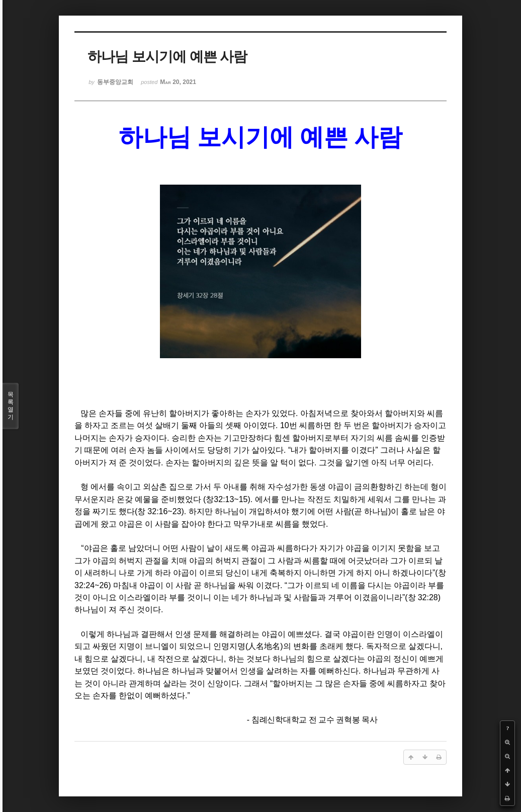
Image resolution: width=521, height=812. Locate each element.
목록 (11, 406)
